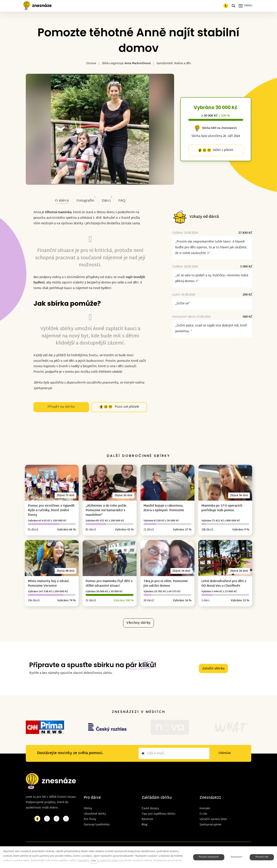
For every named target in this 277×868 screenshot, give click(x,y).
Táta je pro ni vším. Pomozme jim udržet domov (166, 584)
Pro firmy (90, 804)
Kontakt (205, 793)
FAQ (122, 201)
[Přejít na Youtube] (57, 803)
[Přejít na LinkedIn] (66, 803)
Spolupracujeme (210, 809)
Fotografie (85, 201)
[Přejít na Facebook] (37, 803)
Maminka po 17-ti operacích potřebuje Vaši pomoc (222, 508)
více (93, 861)
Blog (144, 809)
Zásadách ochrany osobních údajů (98, 861)
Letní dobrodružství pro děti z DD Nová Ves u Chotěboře (224, 584)
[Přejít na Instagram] (47, 803)
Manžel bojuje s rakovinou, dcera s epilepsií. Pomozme (164, 508)
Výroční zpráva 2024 (213, 804)
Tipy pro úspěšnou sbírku (159, 798)
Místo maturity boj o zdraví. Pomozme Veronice (49, 584)
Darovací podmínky (97, 809)
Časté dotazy (150, 793)
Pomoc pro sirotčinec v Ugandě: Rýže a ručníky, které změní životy (52, 511)
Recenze (147, 804)
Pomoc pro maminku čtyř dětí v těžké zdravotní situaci (109, 584)
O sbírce (62, 201)
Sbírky (88, 793)
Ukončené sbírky (95, 798)
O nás (203, 798)
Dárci (106, 201)
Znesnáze (208, 782)
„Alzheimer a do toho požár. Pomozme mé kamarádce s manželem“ (107, 511)
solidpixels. (99, 837)
